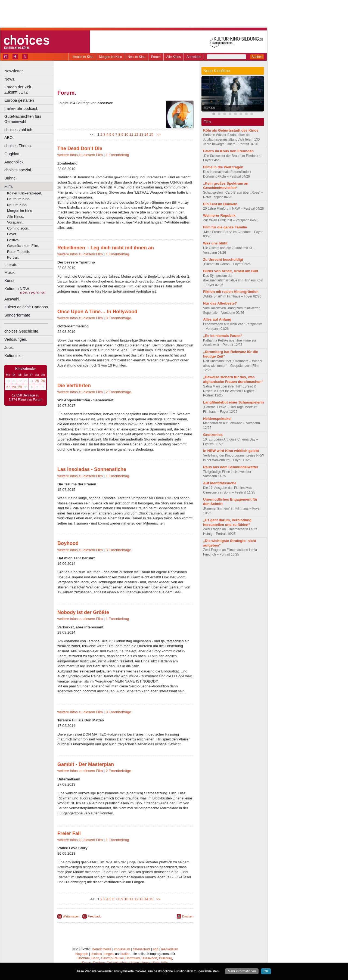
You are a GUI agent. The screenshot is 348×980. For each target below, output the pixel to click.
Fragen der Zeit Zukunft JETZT (29, 90)
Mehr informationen (242, 971)
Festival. (14, 240)
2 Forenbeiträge (118, 392)
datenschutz (142, 949)
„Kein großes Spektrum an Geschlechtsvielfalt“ (226, 186)
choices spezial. (18, 170)
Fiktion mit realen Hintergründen (231, 292)
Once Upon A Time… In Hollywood (97, 312)
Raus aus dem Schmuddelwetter (231, 467)
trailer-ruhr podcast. (21, 108)
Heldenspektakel (217, 419)
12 (136, 134)
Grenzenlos (213, 435)
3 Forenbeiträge (118, 550)
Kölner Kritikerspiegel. (24, 193)
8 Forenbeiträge (118, 318)
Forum (156, 57)
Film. (9, 186)
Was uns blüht (215, 243)
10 (126, 134)
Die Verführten (74, 386)
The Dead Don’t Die (80, 148)
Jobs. (9, 348)
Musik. (10, 272)
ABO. (9, 138)
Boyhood (68, 543)
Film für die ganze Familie (225, 227)
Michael (209, 108)
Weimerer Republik (219, 215)
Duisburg (166, 958)
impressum (122, 949)
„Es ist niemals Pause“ (223, 336)
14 (146, 134)
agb (156, 949)
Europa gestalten (19, 100)
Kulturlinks (13, 356)
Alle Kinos (174, 57)
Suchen (257, 57)
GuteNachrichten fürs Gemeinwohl (23, 119)
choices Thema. (18, 146)
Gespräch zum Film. (23, 246)
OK (266, 971)
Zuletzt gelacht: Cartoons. (27, 307)
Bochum (84, 958)
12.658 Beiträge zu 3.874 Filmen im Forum (25, 398)
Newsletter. (14, 71)
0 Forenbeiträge (118, 712)
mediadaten (170, 949)
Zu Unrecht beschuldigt (223, 260)
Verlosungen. (16, 339)
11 (131, 134)
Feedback (94, 916)
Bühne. (11, 178)
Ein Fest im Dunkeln (220, 204)
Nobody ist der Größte (83, 612)
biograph (82, 954)
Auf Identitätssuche (220, 483)
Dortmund (133, 958)
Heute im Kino (83, 57)
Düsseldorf (149, 958)
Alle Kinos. (15, 217)
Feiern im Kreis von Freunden (228, 151)
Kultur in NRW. (17, 289)
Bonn (95, 958)
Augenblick (14, 162)
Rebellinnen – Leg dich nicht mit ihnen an (106, 248)
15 (151, 134)
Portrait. (13, 257)
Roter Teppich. (19, 252)
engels (109, 954)
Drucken (188, 916)
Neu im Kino (137, 57)
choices (96, 954)
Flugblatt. (12, 154)
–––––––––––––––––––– (26, 323)
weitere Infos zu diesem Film (80, 155)
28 (14, 387)
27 (8, 387)
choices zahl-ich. (19, 130)
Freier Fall (69, 833)
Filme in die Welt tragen (223, 167)
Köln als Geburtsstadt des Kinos (231, 130)
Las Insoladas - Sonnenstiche (92, 469)
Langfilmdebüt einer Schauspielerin (234, 402)
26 (43, 381)
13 (141, 134)
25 (37, 381)
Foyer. (12, 234)
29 (20, 387)
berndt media (102, 949)
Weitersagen (71, 916)
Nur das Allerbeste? (220, 303)
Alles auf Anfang (217, 319)
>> (157, 134)
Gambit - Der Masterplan (86, 764)
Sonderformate (17, 315)
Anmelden (194, 57)
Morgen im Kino (110, 57)
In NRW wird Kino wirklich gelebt (231, 451)
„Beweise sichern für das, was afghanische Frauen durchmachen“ (233, 379)
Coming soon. (18, 228)
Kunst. (10, 281)
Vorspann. (15, 222)
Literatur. (12, 265)
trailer (125, 954)
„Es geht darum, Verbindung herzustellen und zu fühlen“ (227, 522)
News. (10, 79)
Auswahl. (12, 299)
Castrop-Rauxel (112, 958)
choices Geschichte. (22, 331)
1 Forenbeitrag (117, 155)
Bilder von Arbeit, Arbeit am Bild (231, 271)
